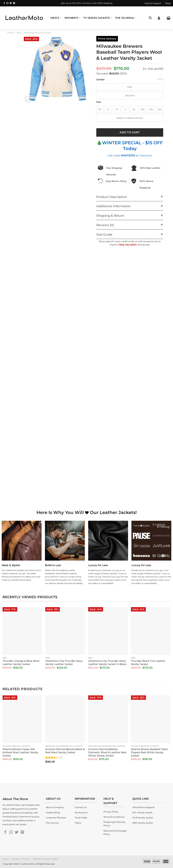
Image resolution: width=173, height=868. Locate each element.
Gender (100, 80)
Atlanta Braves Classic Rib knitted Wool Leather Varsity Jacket (20, 752)
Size (99, 102)
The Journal (126, 18)
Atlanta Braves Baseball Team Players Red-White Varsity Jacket (150, 752)
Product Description (112, 197)
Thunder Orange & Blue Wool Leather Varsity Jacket (21, 663)
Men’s (56, 18)
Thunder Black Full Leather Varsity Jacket (148, 663)
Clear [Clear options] (160, 79)
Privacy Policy (21, 859)
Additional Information (114, 206)
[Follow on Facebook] (4, 3)
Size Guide (104, 234)
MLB (19, 33)
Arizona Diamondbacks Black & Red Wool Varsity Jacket (65, 751)
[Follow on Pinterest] (14, 3)
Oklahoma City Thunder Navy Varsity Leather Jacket (64, 663)
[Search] (150, 18)
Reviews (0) (105, 225)
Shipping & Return (110, 216)
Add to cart (130, 132)
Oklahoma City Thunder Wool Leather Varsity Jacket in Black (107, 663)
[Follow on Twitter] (11, 3)
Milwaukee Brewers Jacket (37, 33)
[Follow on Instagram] (7, 3)
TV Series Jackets (98, 18)
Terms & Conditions (45, 859)
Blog (168, 3)
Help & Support (153, 3)
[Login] (159, 18)
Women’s (72, 18)
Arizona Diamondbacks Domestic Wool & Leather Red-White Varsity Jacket (108, 752)
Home (10, 33)
